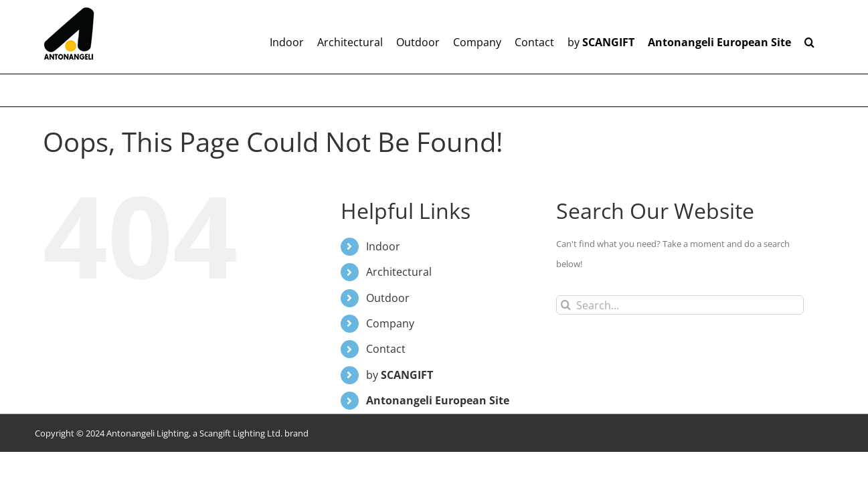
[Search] (566, 305)
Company (390, 323)
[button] (823, 37)
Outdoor (388, 298)
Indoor (383, 246)
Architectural (399, 272)
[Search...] (680, 305)
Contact (386, 349)
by (400, 375)
